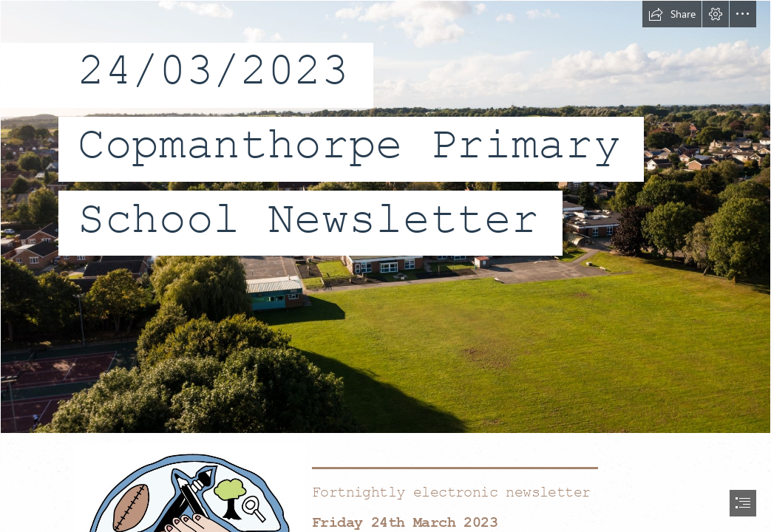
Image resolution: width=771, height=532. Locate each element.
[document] (385, 266)
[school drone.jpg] (385, 217)
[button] (672, 14)
